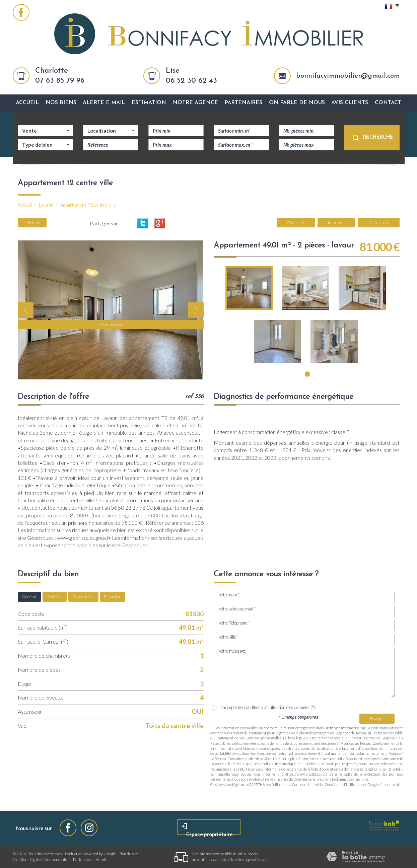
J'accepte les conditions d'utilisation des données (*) (267, 707)
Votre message (232, 651)
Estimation (149, 103)
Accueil (27, 103)
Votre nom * (229, 595)
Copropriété (83, 597)
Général (29, 597)
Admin (102, 859)
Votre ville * (229, 637)
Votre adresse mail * (237, 609)
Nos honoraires (57, 859)
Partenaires (243, 103)
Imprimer (336, 223)
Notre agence (195, 103)
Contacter (296, 223)
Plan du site (128, 854)
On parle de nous (297, 103)
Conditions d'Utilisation (344, 784)
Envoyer (377, 718)
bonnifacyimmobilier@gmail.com (348, 76)
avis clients (350, 103)
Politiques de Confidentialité (293, 784)
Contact (388, 103)
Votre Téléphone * (234, 623)
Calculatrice (379, 223)
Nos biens (61, 103)
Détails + (54, 597)
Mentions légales (27, 859)
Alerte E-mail (104, 103)
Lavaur (46, 205)
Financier (112, 597)
